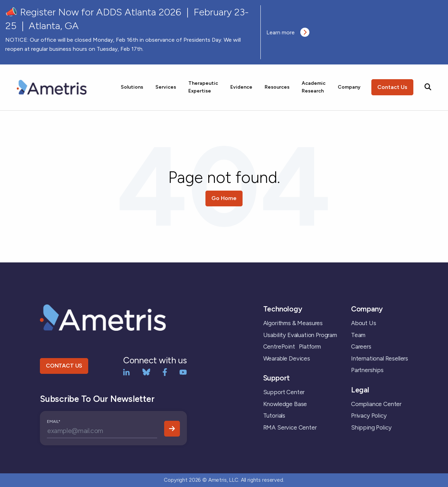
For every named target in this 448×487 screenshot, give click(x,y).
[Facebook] (165, 371)
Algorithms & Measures (293, 323)
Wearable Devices (287, 358)
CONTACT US (64, 366)
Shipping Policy (371, 427)
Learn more (288, 32)
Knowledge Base (285, 404)
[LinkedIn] (127, 371)
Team (358, 335)
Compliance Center (376, 404)
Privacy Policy (369, 416)
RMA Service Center (290, 427)
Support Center (284, 392)
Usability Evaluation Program (300, 335)
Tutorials (274, 416)
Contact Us (392, 87)
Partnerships (367, 370)
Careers (361, 347)
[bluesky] (146, 371)
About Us (364, 323)
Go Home (224, 198)
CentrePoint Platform (292, 347)
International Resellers (380, 358)
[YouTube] (183, 371)
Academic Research (314, 87)
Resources (277, 87)
